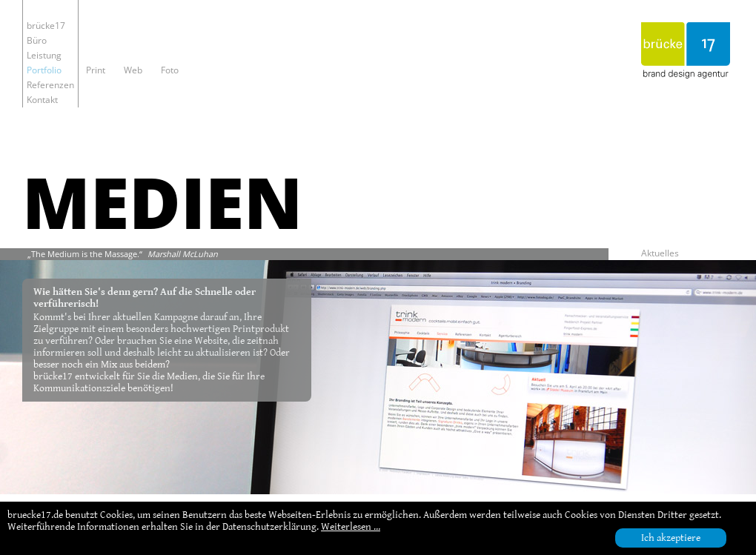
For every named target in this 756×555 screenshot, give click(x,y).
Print (96, 70)
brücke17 (46, 26)
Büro (37, 40)
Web (133, 70)
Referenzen (50, 85)
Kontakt (42, 100)
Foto (170, 70)
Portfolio (44, 70)
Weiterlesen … (351, 527)
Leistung (44, 55)
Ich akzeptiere (671, 538)
